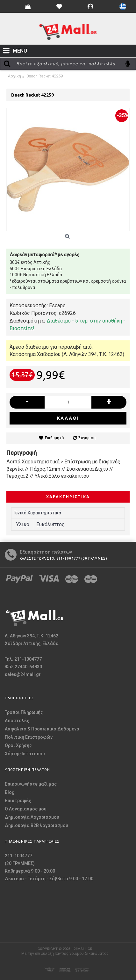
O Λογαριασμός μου (26, 809)
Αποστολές (17, 721)
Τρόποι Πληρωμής (24, 712)
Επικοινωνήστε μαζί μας (31, 784)
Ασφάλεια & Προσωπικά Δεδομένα (42, 729)
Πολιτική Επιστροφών (29, 737)
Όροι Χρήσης (18, 745)
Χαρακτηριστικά (68, 497)
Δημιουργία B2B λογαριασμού (36, 825)
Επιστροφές (18, 801)
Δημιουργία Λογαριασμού (32, 817)
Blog (10, 792)
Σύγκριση (87, 438)
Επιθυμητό (54, 438)
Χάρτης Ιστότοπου (25, 754)
